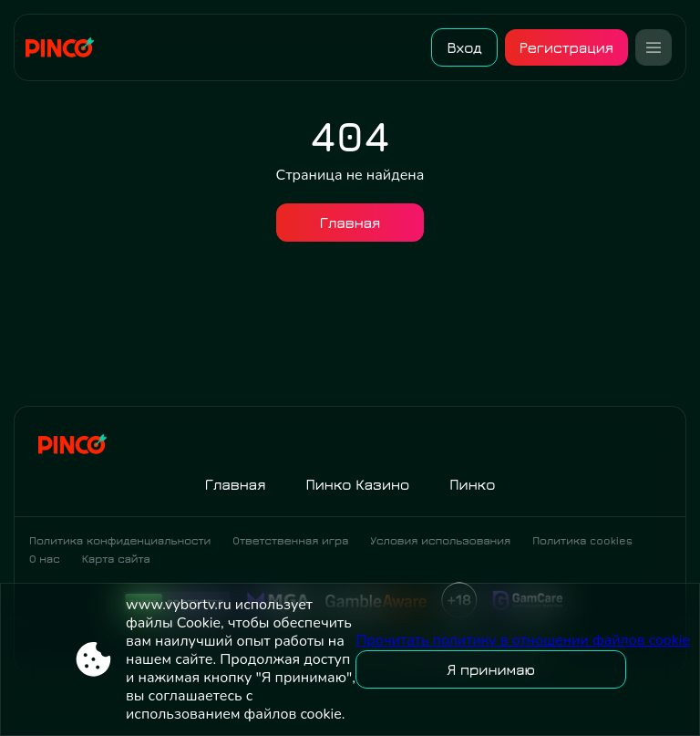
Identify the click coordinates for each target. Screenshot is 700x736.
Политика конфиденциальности (120, 540)
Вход (464, 47)
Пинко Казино (357, 484)
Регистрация (566, 47)
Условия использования (440, 540)
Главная (350, 223)
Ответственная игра (290, 540)
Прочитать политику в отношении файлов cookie (523, 640)
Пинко (472, 484)
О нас (45, 559)
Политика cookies (582, 540)
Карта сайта (116, 559)
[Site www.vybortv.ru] (66, 47)
